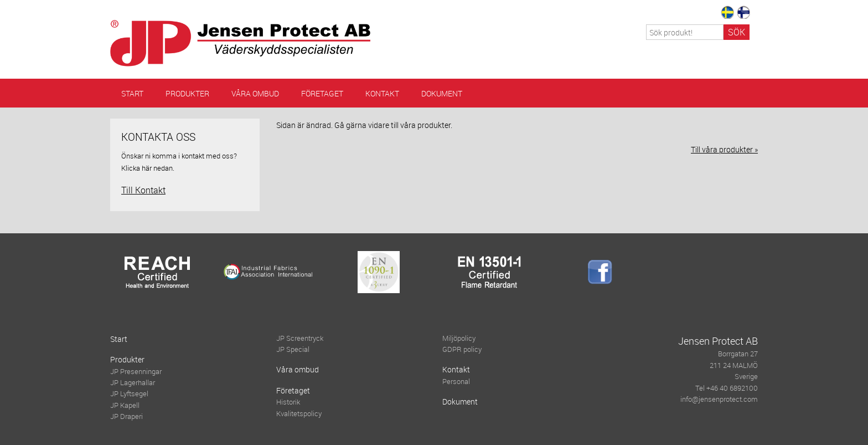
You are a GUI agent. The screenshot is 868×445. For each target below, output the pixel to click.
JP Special (293, 349)
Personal (456, 382)
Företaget (322, 93)
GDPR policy (462, 349)
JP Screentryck (300, 338)
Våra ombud (255, 93)
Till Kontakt (143, 190)
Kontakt (382, 93)
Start (132, 93)
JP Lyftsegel (129, 394)
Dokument (442, 93)
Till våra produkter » (724, 149)
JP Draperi (126, 416)
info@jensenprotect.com (719, 399)
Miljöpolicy (459, 338)
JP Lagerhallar (133, 383)
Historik (288, 402)
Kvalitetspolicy (299, 414)
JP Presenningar (136, 372)
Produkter (187, 93)
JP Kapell (125, 405)
